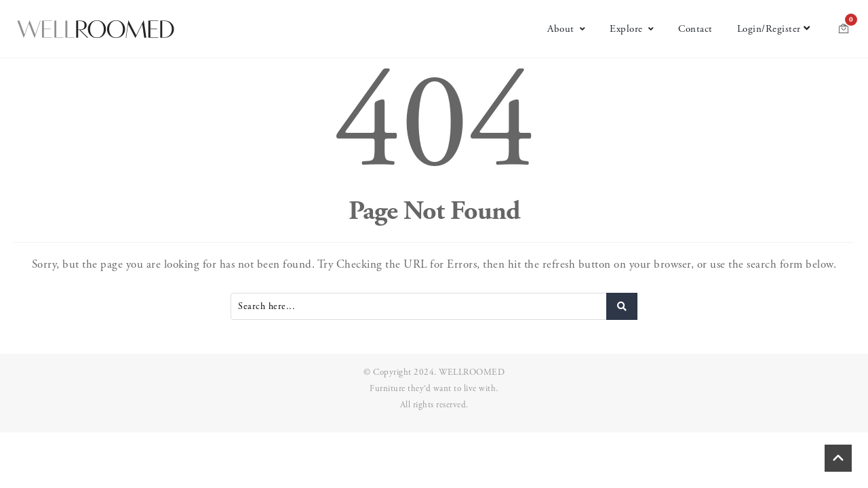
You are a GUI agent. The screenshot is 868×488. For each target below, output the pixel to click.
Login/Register (774, 29)
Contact (695, 29)
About (566, 29)
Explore (632, 29)
